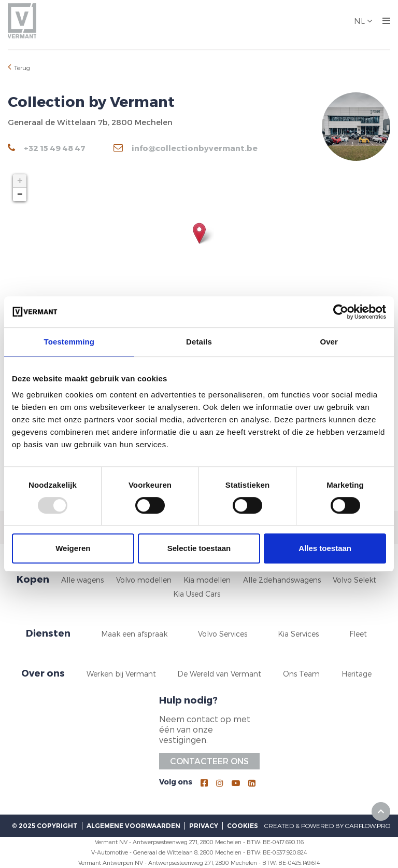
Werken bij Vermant (121, 674)
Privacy (204, 826)
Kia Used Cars (197, 594)
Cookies (243, 826)
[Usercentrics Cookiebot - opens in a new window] (341, 312)
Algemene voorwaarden (133, 826)
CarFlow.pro (368, 825)
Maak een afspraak (134, 634)
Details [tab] (199, 342)
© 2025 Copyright (45, 826)
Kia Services (298, 634)
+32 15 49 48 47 (47, 148)
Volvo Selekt (354, 580)
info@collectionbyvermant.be (186, 148)
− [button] (20, 195)
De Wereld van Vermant (219, 674)
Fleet (358, 634)
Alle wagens (82, 580)
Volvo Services (223, 634)
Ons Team (301, 674)
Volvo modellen (144, 580)
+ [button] (20, 181)
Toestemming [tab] (69, 342)
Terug (19, 67)
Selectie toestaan (199, 548)
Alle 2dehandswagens (282, 580)
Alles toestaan (325, 548)
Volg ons (176, 782)
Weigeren (73, 548)
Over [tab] (329, 342)
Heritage (357, 674)
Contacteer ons (209, 761)
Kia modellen (207, 580)
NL (360, 21)
